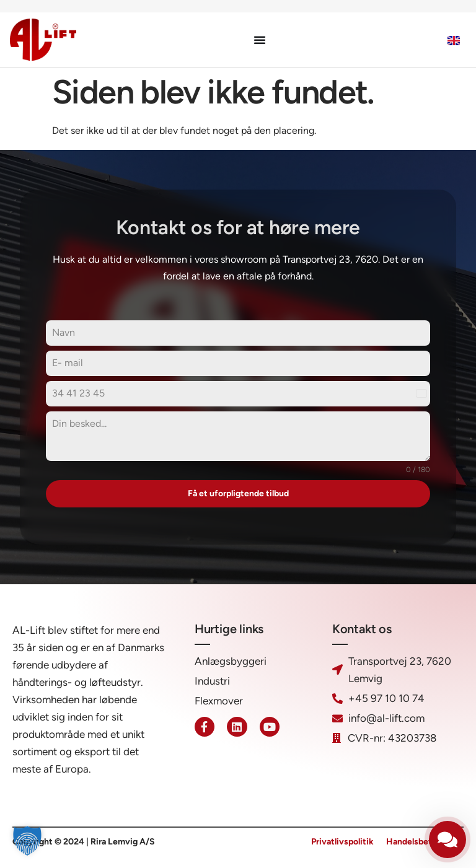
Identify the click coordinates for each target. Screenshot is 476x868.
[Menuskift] (260, 40)
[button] (27, 841)
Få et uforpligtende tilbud (238, 493)
